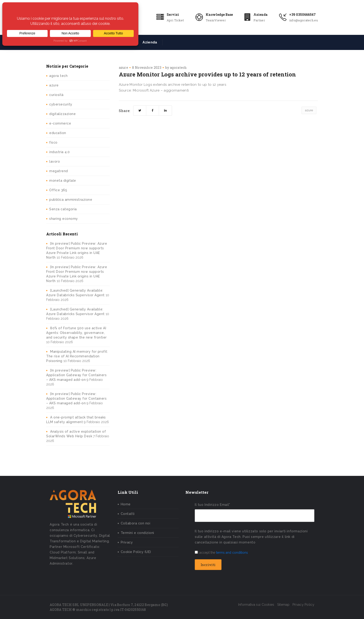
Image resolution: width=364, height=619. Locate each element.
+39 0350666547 (302, 15)
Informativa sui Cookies (256, 605)
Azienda (260, 15)
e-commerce (60, 123)
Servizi (173, 15)
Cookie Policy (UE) (136, 552)
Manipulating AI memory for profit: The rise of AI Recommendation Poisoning (77, 356)
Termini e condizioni (137, 533)
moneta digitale (63, 181)
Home (126, 504)
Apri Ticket (175, 20)
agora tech (58, 76)
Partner (259, 20)
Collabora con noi (136, 523)
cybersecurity (61, 104)
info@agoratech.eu (304, 20)
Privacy (127, 542)
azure (54, 85)
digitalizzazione (62, 114)
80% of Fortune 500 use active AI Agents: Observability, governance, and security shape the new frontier (76, 333)
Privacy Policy (303, 605)
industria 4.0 (60, 152)
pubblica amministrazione (71, 200)
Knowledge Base (219, 15)
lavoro (55, 161)
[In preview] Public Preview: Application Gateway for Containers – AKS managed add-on (76, 375)
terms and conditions (232, 553)
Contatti (128, 514)
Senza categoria (63, 209)
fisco (53, 142)
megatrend (59, 171)
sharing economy (64, 219)
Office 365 (58, 190)
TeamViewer (216, 20)
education (58, 133)
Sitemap (283, 605)
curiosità (56, 95)
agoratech (178, 67)
